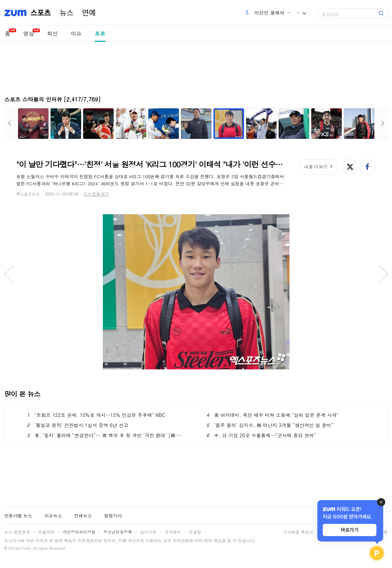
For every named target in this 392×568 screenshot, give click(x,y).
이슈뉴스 (53, 516)
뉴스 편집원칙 (17, 532)
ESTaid (15, 548)
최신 (53, 33)
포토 (100, 33)
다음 (382, 124)
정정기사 (113, 516)
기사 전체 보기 (96, 194)
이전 (10, 124)
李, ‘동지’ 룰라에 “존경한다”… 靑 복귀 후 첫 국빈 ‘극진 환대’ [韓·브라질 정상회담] (106, 435)
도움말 (195, 532)
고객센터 (173, 532)
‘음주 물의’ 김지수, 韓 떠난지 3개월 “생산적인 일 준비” (270, 425)
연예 (89, 13)
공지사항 (148, 532)
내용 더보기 (316, 167)
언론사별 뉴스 (18, 516)
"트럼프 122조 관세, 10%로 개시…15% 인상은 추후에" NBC (96, 415)
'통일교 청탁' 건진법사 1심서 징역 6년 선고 (78, 425)
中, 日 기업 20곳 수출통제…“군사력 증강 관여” (261, 435)
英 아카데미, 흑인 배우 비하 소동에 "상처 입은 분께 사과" (273, 415)
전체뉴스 (83, 516)
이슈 (76, 33)
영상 (29, 33)
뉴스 (67, 13)
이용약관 (46, 532)
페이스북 (367, 167)
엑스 (350, 167)
